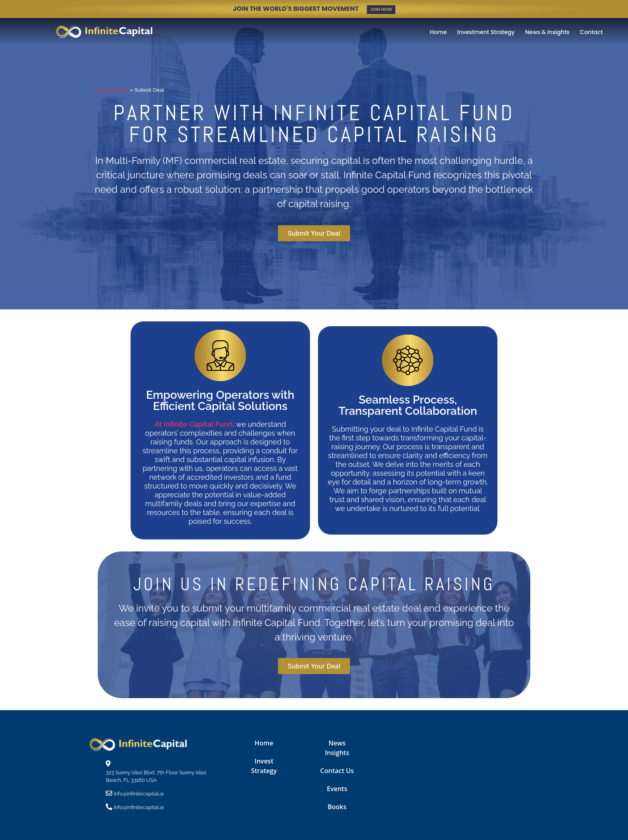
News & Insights (547, 32)
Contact (591, 32)
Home (439, 32)
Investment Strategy (486, 32)
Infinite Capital (111, 90)
